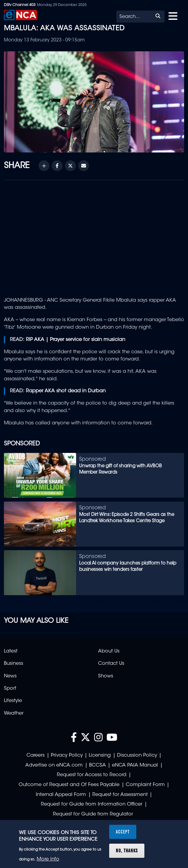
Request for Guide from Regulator (93, 814)
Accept (123, 832)
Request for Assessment (120, 795)
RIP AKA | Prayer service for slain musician (76, 340)
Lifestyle (13, 701)
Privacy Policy (67, 755)
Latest (11, 651)
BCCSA (97, 765)
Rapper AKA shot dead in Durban (66, 391)
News (10, 676)
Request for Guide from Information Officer (92, 804)
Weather (14, 713)
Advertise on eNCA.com (54, 765)
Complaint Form (145, 785)
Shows (106, 676)
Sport (10, 689)
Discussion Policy (137, 755)
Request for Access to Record (92, 775)
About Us (109, 651)
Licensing (100, 755)
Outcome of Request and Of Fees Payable (69, 785)
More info (48, 859)
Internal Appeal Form (61, 795)
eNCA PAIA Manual (135, 765)
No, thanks (127, 851)
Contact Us (111, 664)
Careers (35, 755)
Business (14, 664)
